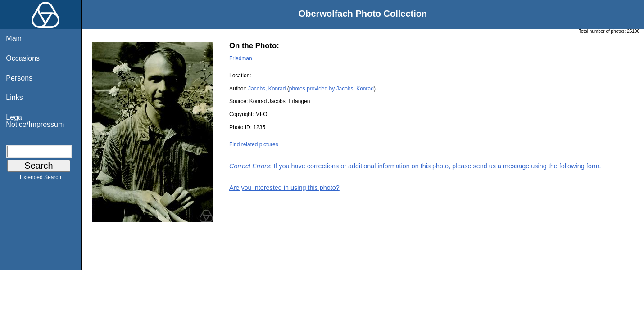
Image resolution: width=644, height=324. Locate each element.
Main (14, 38)
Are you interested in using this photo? (284, 188)
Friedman (241, 58)
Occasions (23, 58)
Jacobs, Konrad (267, 89)
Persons (19, 78)
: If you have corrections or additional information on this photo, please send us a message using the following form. (415, 166)
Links (14, 97)
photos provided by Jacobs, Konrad (331, 89)
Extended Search (41, 179)
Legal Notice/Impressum (35, 121)
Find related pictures (254, 144)
